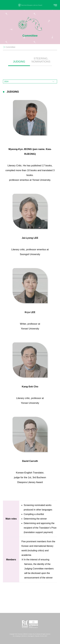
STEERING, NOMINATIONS (41, 60)
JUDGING (19, 62)
